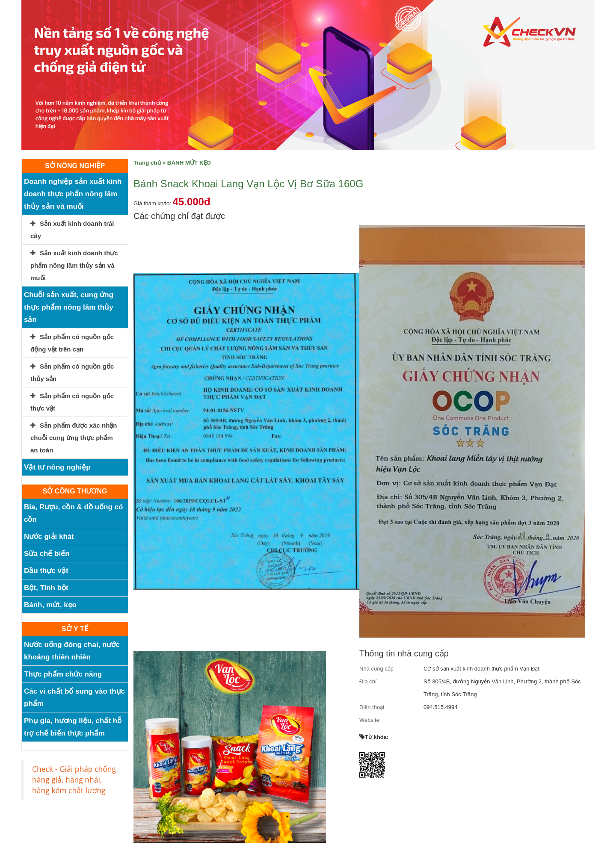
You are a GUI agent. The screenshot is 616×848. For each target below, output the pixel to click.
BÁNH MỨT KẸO (189, 163)
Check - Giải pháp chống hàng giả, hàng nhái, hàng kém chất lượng (74, 780)
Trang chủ (147, 163)
